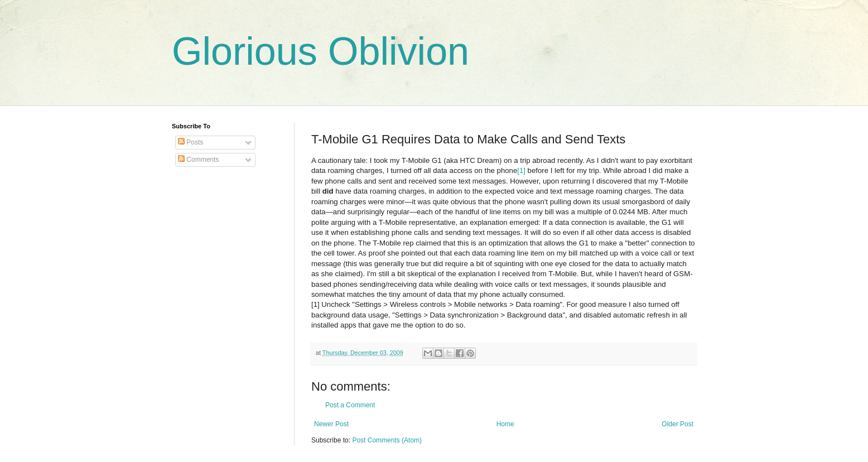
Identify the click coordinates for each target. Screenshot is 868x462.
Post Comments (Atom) (387, 440)
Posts (191, 142)
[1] (521, 170)
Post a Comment (350, 405)
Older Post (677, 424)
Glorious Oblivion (320, 51)
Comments (198, 160)
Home (505, 424)
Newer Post (331, 424)
